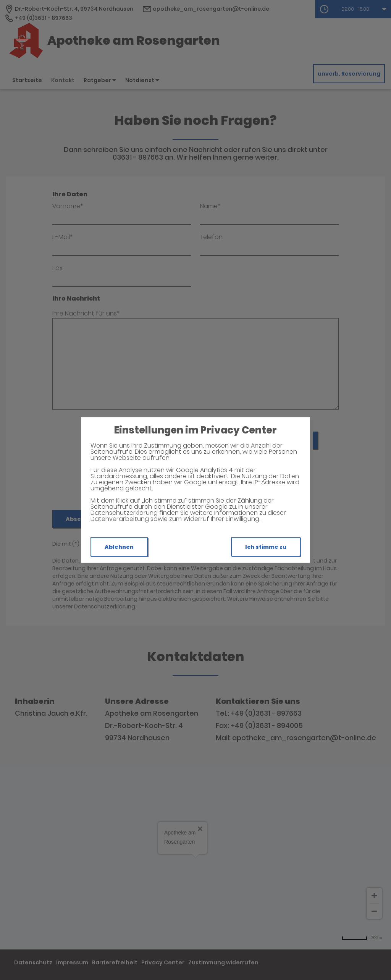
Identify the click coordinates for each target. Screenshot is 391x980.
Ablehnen (119, 547)
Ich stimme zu (266, 547)
